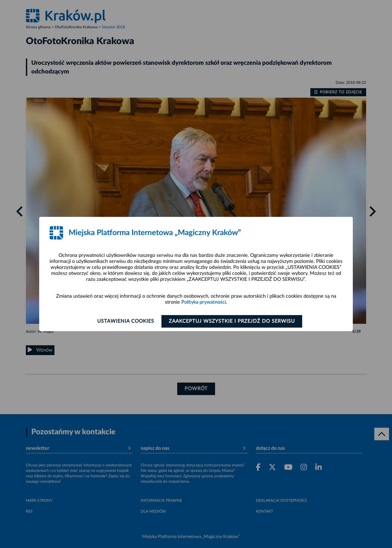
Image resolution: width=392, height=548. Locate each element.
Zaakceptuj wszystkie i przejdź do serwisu (232, 321)
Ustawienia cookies (126, 321)
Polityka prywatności (204, 302)
